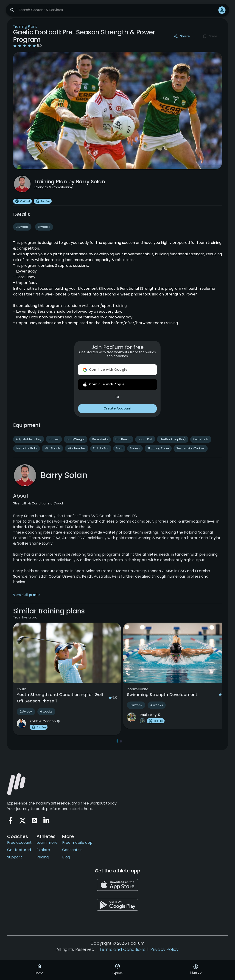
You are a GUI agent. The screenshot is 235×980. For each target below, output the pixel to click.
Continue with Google (117, 370)
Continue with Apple (117, 384)
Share (182, 36)
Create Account (117, 409)
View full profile (27, 595)
